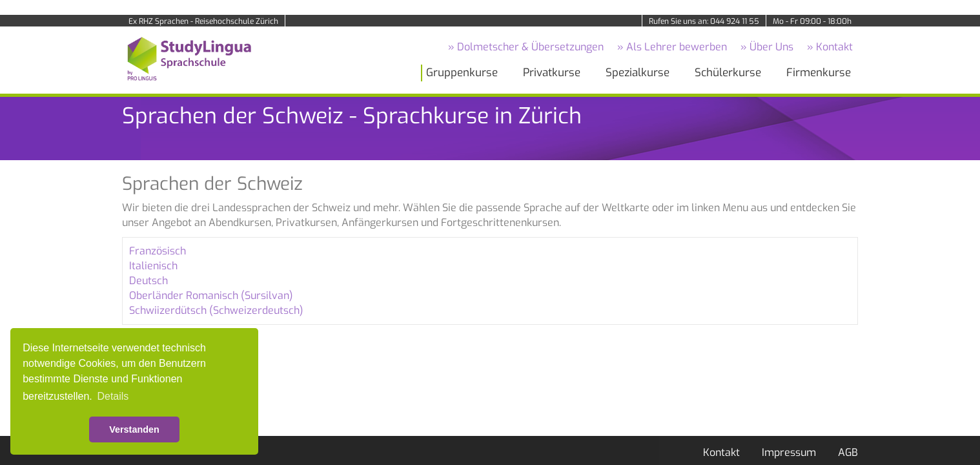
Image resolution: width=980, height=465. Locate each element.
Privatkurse (552, 73)
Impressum (789, 452)
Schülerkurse (728, 73)
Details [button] (113, 396)
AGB (848, 452)
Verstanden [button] (134, 429)
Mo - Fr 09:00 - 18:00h (812, 21)
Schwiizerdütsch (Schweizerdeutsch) (216, 310)
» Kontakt (830, 47)
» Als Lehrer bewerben (672, 47)
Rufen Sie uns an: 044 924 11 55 (704, 21)
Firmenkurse (819, 73)
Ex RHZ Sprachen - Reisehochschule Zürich (203, 21)
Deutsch (148, 281)
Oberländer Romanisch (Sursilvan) (211, 295)
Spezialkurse (638, 73)
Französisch (158, 251)
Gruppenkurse (462, 73)
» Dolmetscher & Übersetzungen (526, 47)
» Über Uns (767, 47)
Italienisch (153, 266)
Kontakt (721, 452)
